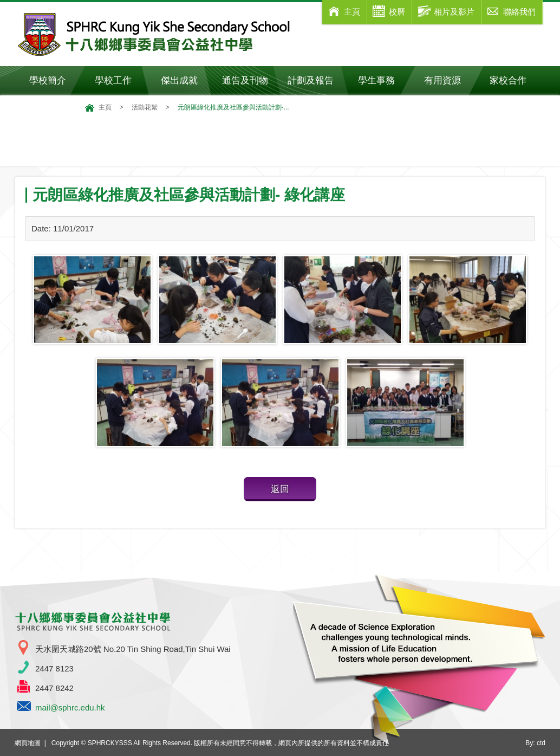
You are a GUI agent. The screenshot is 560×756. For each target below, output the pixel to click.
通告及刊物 (250, 80)
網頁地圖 (28, 743)
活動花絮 (145, 107)
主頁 (105, 107)
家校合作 (515, 80)
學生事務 (384, 80)
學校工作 (121, 80)
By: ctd (535, 743)
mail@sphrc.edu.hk (70, 707)
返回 (280, 489)
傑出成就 (187, 80)
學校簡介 (55, 80)
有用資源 (450, 80)
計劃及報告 (311, 80)
